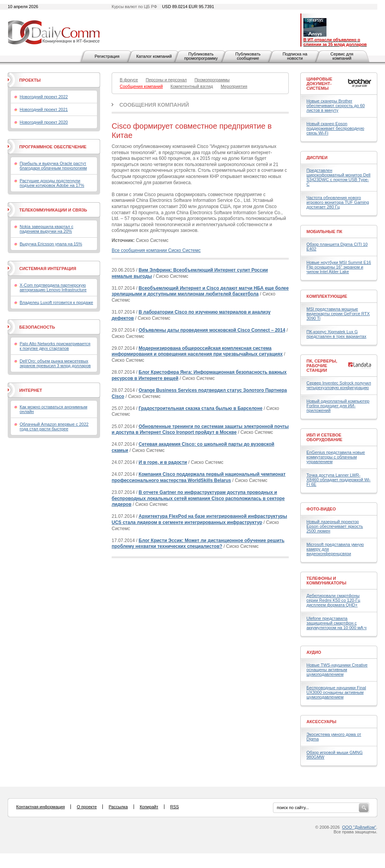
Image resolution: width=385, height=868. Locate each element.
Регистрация (107, 56)
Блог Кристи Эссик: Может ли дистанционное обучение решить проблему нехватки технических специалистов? (198, 544)
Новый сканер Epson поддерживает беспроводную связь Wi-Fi (335, 128)
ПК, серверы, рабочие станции (322, 366)
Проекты (30, 80)
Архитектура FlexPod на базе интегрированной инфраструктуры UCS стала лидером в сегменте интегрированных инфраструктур (199, 519)
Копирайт (149, 807)
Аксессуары (321, 722)
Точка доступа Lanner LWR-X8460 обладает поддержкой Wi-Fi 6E (339, 480)
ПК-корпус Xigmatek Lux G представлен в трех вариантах (336, 334)
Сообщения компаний (154, 105)
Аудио (314, 652)
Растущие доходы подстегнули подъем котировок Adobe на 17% (52, 183)
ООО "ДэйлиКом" (359, 827)
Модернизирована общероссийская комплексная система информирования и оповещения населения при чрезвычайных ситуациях (197, 351)
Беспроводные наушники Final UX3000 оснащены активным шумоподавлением (336, 692)
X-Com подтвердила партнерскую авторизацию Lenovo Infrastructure (53, 287)
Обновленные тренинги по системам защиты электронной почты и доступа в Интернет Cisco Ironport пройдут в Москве (200, 430)
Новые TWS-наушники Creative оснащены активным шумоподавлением (337, 670)
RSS (175, 807)
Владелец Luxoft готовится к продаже (56, 302)
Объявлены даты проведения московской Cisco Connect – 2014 (212, 330)
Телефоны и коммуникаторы (326, 581)
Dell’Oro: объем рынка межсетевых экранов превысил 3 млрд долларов (55, 363)
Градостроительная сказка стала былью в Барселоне (201, 408)
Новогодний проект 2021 (44, 109)
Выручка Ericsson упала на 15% (51, 244)
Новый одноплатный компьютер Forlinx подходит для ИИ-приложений (338, 406)
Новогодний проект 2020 (44, 122)
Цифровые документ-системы (319, 84)
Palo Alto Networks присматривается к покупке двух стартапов (55, 346)
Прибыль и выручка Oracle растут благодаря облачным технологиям (53, 166)
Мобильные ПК (324, 232)
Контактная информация (40, 807)
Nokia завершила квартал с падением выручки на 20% (46, 229)
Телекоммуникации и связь (53, 210)
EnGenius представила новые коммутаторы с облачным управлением (336, 457)
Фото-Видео (321, 509)
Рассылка (118, 807)
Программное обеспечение (53, 147)
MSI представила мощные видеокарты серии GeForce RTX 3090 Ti (338, 314)
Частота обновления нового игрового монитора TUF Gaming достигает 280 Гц (338, 202)
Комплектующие (327, 296)
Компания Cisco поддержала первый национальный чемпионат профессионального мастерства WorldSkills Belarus (199, 477)
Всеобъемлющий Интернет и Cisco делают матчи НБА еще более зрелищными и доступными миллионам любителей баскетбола (200, 291)
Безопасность (37, 327)
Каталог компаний (154, 56)
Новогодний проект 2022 (44, 97)
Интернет (31, 390)
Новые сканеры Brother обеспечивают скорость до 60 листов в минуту (336, 106)
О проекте (87, 807)
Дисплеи (317, 158)
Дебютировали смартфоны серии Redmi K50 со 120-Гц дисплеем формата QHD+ (333, 600)
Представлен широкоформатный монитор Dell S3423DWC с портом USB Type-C (338, 177)
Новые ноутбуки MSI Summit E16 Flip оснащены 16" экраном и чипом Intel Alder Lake (339, 267)
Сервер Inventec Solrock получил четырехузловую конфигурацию (339, 385)
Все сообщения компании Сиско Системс (156, 250)
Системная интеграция (48, 269)
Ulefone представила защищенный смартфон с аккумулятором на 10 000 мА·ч (336, 623)
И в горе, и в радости (163, 462)
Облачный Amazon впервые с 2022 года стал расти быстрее (54, 426)
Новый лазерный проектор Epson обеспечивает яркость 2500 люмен (335, 526)
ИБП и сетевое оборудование (324, 437)
